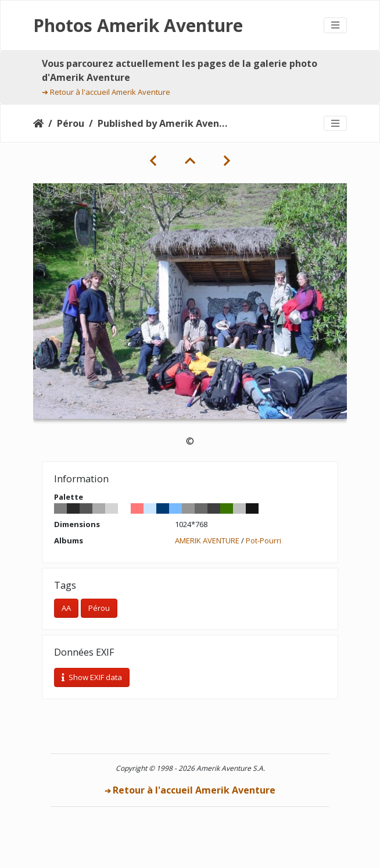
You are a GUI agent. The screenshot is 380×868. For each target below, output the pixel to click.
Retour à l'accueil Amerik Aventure (110, 92)
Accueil (38, 123)
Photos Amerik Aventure (138, 25)
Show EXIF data (92, 677)
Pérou (71, 123)
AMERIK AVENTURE (207, 540)
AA (66, 608)
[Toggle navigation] (335, 25)
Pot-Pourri (264, 540)
